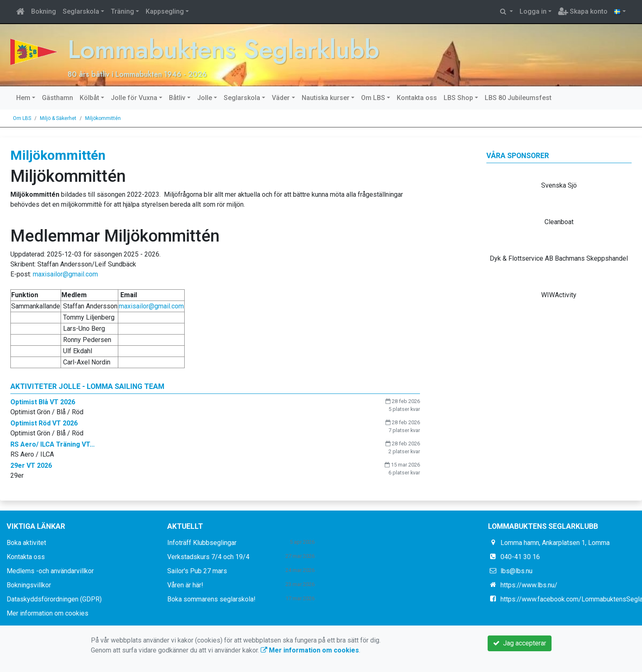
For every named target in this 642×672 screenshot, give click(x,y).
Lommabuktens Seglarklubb (223, 49)
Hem (23, 98)
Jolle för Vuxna (134, 98)
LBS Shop (458, 98)
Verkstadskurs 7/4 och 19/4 (208, 557)
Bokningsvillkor (29, 585)
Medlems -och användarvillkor (50, 571)
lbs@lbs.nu (516, 571)
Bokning (44, 11)
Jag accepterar (520, 643)
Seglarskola (81, 11)
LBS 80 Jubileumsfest (518, 98)
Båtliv (177, 98)
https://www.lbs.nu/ (529, 585)
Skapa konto (583, 11)
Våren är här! (185, 585)
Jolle (205, 98)
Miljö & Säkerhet (58, 118)
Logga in (533, 11)
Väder (281, 98)
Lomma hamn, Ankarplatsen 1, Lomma (555, 543)
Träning (122, 11)
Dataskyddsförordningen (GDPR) (54, 599)
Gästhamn (57, 98)
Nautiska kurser (326, 98)
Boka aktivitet (26, 543)
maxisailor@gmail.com (65, 274)
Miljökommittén (103, 118)
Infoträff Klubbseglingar (202, 543)
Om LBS (373, 98)
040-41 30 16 (520, 557)
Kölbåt (89, 98)
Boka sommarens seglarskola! (211, 599)
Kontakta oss (417, 98)
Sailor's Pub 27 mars (197, 571)
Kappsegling (165, 11)
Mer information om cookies (48, 613)
